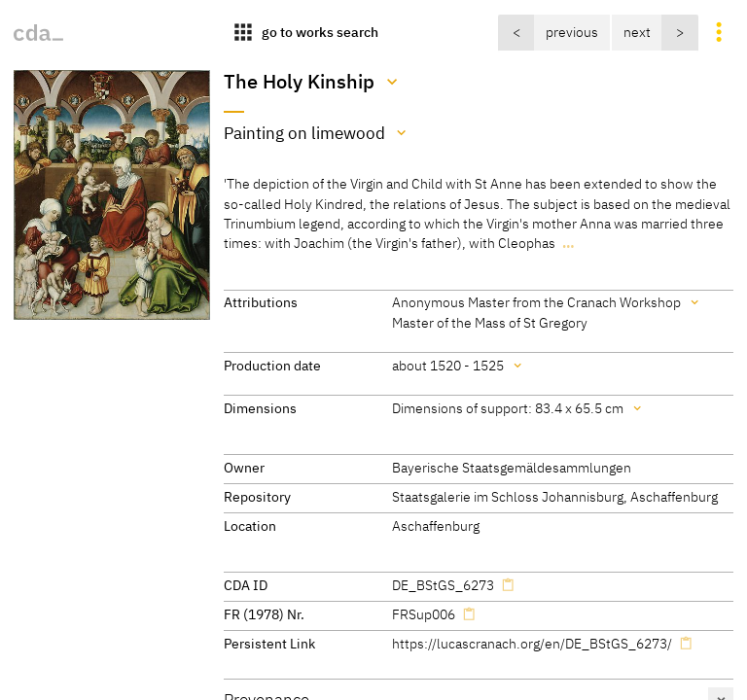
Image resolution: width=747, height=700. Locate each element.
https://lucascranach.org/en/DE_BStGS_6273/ (532, 643)
